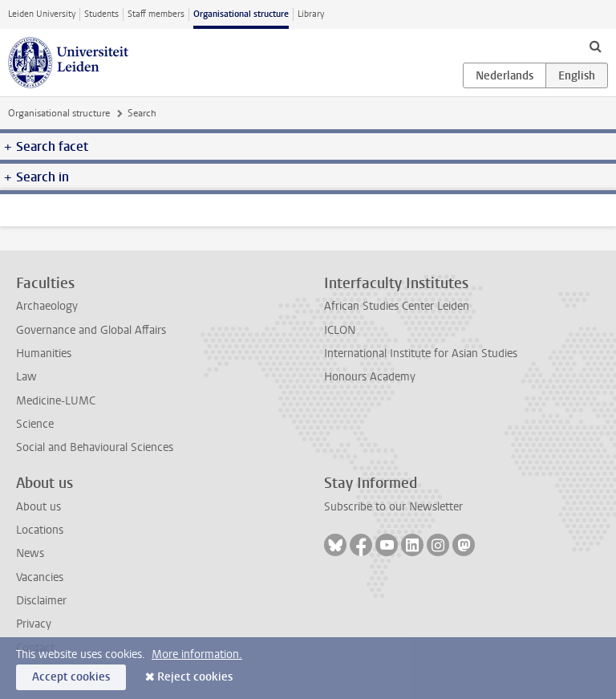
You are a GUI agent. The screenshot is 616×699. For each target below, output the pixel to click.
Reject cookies (195, 677)
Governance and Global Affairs (91, 330)
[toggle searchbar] (595, 46)
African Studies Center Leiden (397, 306)
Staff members (156, 14)
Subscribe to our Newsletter (393, 507)
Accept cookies (71, 677)
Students (101, 14)
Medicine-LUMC (56, 401)
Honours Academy (370, 377)
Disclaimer (41, 601)
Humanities (44, 354)
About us (38, 507)
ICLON (340, 330)
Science (35, 424)
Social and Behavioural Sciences (95, 447)
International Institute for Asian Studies (421, 354)
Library (311, 14)
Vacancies (40, 577)
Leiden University (42, 14)
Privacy (34, 624)
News (30, 553)
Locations (40, 530)
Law (26, 377)
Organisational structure (241, 14)
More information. (197, 654)
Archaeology (47, 306)
